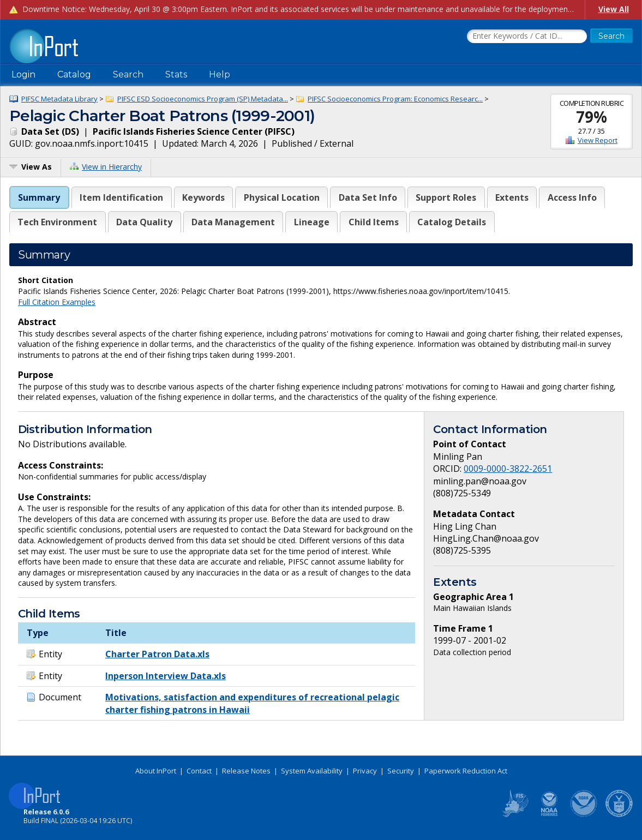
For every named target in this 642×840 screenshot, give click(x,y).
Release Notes (246, 771)
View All (614, 9)
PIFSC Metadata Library (59, 99)
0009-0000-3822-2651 (508, 469)
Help (220, 74)
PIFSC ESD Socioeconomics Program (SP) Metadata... (203, 99)
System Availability (312, 771)
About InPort (156, 771)
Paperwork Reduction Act (466, 771)
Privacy (365, 771)
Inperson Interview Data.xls (166, 676)
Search (128, 74)
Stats (176, 74)
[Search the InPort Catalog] (527, 37)
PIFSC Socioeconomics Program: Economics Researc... (395, 99)
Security (401, 771)
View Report (598, 140)
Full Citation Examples (57, 302)
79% (592, 117)
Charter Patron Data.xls (157, 654)
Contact (199, 771)
